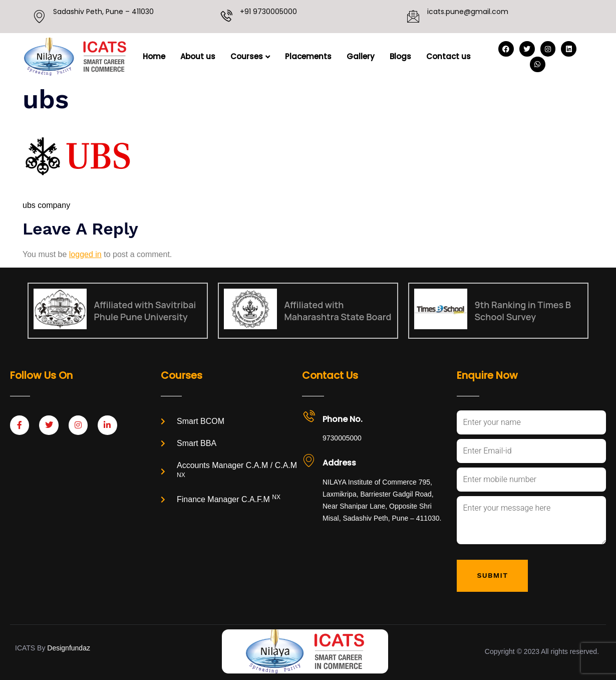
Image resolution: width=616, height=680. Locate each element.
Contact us (448, 56)
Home (154, 56)
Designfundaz (69, 648)
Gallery (361, 56)
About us (198, 56)
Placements (308, 56)
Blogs (400, 56)
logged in (85, 254)
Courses (250, 56)
